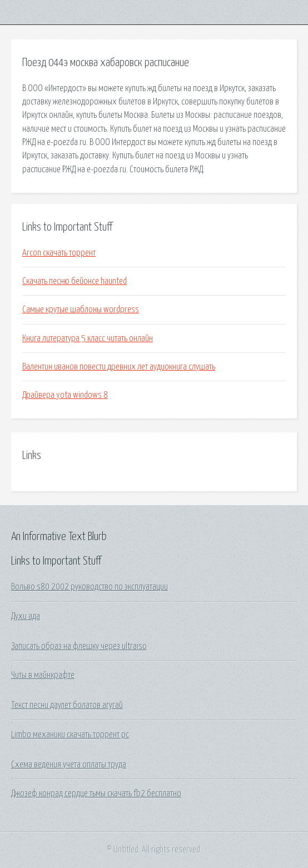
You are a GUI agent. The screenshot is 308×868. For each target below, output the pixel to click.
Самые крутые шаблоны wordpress (81, 310)
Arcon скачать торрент (59, 253)
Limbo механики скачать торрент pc (70, 735)
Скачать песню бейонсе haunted (74, 281)
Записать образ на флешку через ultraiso (79, 646)
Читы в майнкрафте (43, 675)
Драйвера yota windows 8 (65, 395)
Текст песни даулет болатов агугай (67, 705)
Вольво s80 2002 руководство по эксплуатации (90, 587)
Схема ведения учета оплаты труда (69, 765)
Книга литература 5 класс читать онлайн (88, 338)
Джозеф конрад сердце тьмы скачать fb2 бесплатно (96, 794)
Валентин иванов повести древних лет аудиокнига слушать (119, 367)
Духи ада (26, 616)
